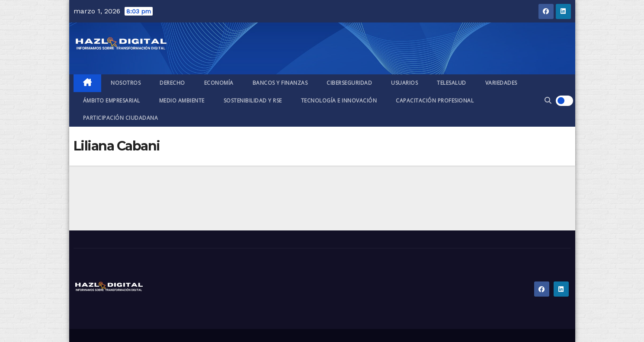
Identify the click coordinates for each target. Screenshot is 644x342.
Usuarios (404, 83)
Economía (219, 83)
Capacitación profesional (435, 101)
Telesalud (452, 83)
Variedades (501, 83)
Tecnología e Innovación (339, 101)
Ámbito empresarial (112, 101)
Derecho (172, 83)
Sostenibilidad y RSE (253, 101)
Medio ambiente (182, 101)
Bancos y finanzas (280, 83)
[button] (548, 101)
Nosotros (126, 83)
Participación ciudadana (121, 118)
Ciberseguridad (349, 83)
